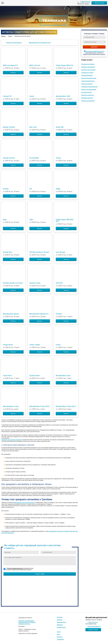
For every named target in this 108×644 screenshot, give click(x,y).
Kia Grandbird (34, 158)
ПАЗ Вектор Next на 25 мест (13, 283)
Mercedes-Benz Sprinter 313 (39, 314)
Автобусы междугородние (89, 78)
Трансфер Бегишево (87, 75)
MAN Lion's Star (35, 65)
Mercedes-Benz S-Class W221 (66, 406)
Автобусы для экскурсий (88, 70)
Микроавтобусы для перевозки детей (40, 43)
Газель (58, 345)
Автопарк (60, 617)
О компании (60, 639)
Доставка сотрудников (88, 64)
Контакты (60, 637)
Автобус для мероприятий (89, 89)
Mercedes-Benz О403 (63, 96)
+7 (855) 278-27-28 (85, 2)
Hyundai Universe (9, 158)
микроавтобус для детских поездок (24, 503)
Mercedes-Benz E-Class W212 (39, 406)
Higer (5, 220)
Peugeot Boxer (8, 345)
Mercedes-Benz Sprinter (11, 314)
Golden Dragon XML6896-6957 (65, 220)
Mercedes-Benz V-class (11, 406)
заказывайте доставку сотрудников (59, 531)
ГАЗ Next (59, 314)
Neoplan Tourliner (9, 127)
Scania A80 (60, 127)
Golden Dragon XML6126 (64, 65)
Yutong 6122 (7, 96)
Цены (58, 634)
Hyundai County (35, 283)
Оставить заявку (40, 574)
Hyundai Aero (8, 252)
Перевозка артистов (87, 98)
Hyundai (6, 189)
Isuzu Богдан (61, 252)
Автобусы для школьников (14, 43)
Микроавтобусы (61, 622)
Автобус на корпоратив (88, 101)
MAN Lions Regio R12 (10, 65)
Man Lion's (33, 127)
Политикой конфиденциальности (95, 51)
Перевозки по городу (87, 73)
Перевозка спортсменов (88, 67)
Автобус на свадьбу (87, 84)
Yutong (58, 158)
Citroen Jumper (35, 345)
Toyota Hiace (7, 376)
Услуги (59, 632)
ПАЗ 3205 (59, 283)
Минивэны (60, 625)
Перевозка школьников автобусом (11, 440)
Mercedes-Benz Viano (63, 376)
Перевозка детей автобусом (89, 87)
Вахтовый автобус (87, 92)
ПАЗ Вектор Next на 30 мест (39, 252)
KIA (31, 189)
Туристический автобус (88, 81)
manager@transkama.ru (94, 626)
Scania (32, 96)
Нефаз (58, 189)
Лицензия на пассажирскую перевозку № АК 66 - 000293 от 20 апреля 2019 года (27, 622)
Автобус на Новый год (88, 95)
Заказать (13, 73)
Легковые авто (61, 627)
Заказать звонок (99, 3)
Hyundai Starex (35, 376)
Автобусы (60, 620)
